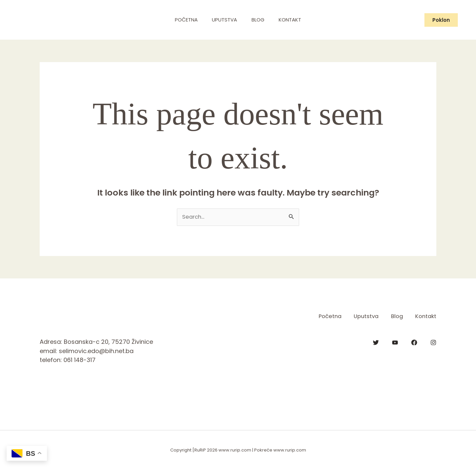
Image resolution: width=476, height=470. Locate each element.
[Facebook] (414, 342)
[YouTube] (395, 342)
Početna (183, 20)
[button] (441, 20)
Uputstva (223, 20)
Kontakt (293, 20)
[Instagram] (433, 342)
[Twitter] (376, 342)
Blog (259, 20)
